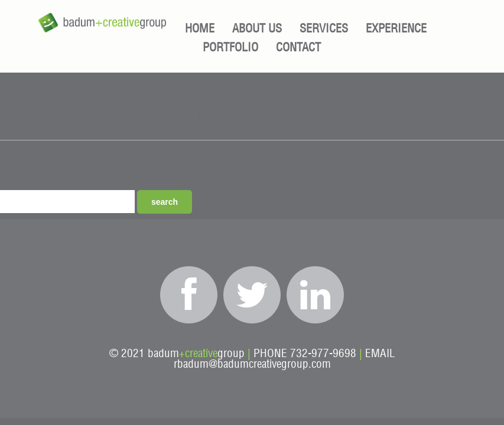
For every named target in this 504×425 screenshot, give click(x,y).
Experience (396, 29)
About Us (257, 29)
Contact (298, 48)
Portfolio (230, 48)
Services (324, 29)
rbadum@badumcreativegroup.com (252, 364)
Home (200, 29)
